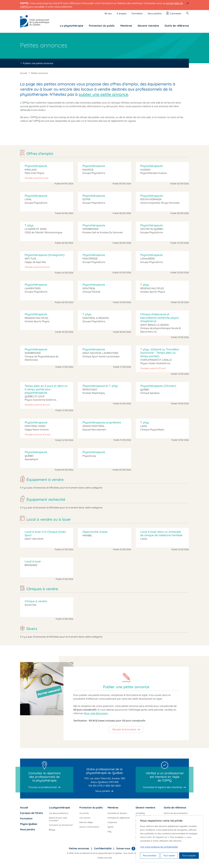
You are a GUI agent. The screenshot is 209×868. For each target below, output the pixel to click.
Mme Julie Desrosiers (96, 713)
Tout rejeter (169, 856)
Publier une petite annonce (38, 63)
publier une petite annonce (103, 94)
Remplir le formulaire (124, 729)
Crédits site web (104, 858)
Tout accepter (189, 856)
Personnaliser (150, 856)
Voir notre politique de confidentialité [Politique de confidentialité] (159, 847)
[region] (169, 839)
